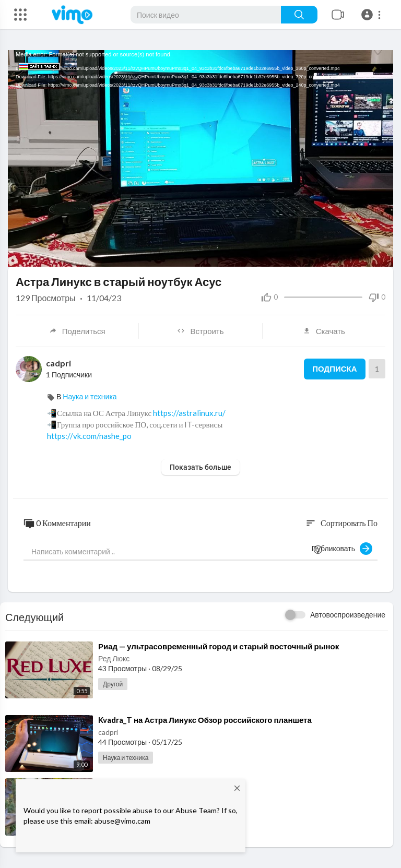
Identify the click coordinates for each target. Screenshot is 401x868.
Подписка (334, 369)
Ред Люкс (114, 658)
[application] (200, 158)
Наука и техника (90, 396)
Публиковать (342, 549)
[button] (373, 15)
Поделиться (77, 331)
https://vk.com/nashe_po (89, 436)
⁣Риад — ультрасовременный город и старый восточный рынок (219, 646)
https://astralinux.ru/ (189, 413)
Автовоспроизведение (348, 615)
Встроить (200, 331)
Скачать (324, 331)
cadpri (58, 363)
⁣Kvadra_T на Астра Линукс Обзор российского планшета (205, 720)
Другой (113, 684)
